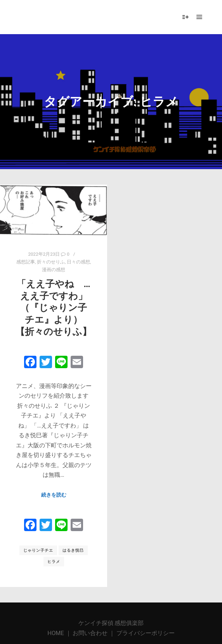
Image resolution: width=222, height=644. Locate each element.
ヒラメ (54, 562)
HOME (56, 633)
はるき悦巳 (73, 550)
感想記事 (26, 262)
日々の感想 (78, 262)
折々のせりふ (51, 262)
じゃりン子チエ (38, 550)
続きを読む (54, 495)
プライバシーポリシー (146, 633)
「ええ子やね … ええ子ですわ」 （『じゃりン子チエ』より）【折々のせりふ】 (54, 308)
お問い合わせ (90, 633)
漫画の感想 (54, 270)
